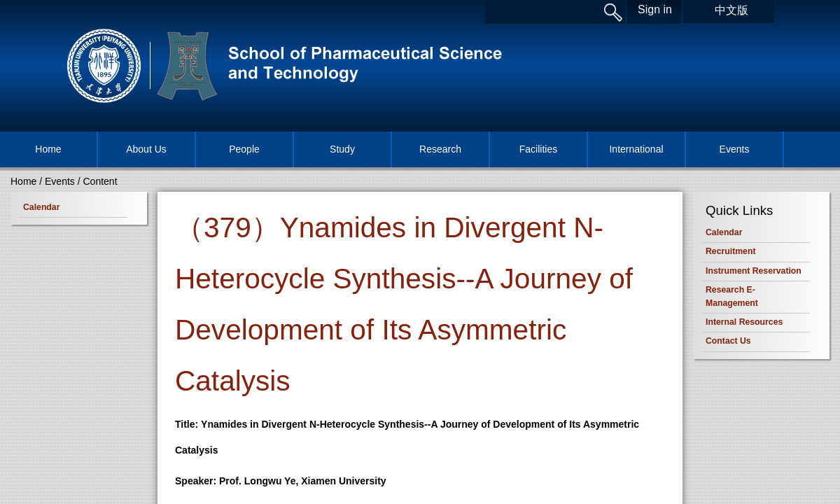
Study (342, 149)
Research (440, 149)
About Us (146, 149)
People (244, 149)
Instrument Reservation (754, 271)
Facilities (538, 149)
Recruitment (730, 251)
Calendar (41, 207)
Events (735, 149)
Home (48, 149)
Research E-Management (732, 296)
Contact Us (728, 341)
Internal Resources (744, 322)
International (636, 149)
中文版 (731, 10)
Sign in (655, 9)
